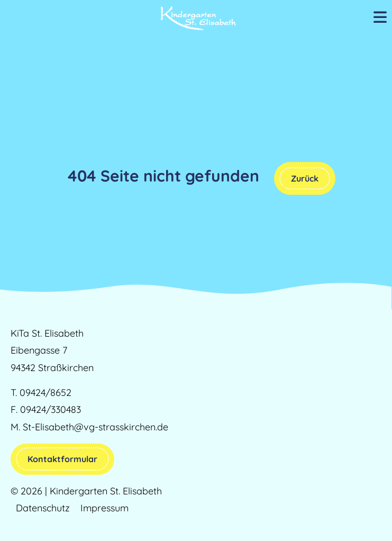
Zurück (305, 178)
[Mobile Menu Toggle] (380, 18)
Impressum (104, 508)
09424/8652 (45, 393)
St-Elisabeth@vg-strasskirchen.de (95, 427)
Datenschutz (43, 508)
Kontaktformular (62, 459)
